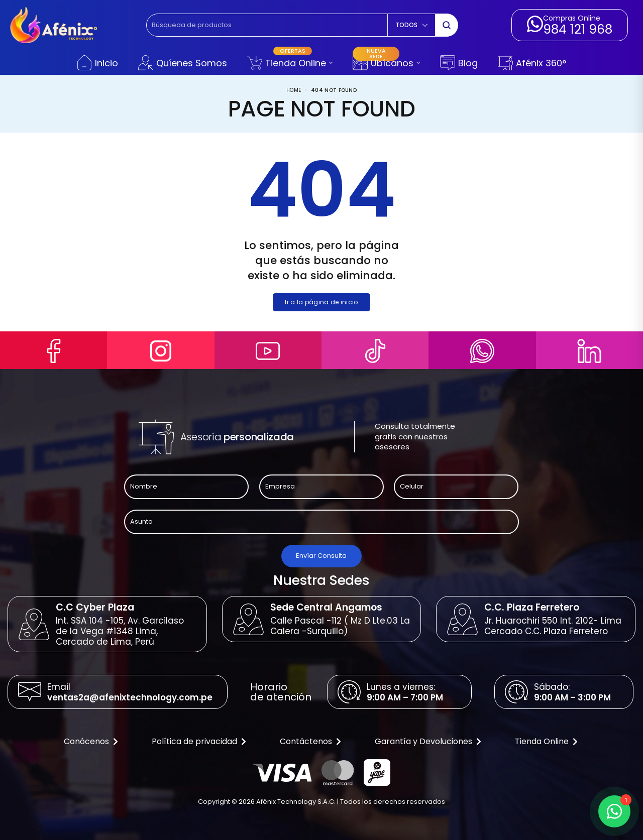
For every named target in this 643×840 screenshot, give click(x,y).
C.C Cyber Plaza (95, 607)
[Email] (30, 692)
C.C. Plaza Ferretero (532, 607)
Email (59, 687)
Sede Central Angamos (326, 607)
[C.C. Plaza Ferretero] (462, 619)
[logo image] (53, 25)
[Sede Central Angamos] (248, 619)
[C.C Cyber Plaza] (34, 624)
